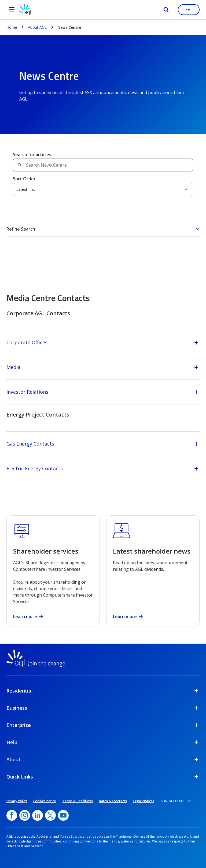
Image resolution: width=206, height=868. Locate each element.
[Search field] (103, 165)
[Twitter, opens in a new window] (50, 815)
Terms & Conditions (78, 801)
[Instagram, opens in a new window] (25, 815)
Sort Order (24, 179)
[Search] (166, 10)
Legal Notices (144, 801)
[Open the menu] (12, 10)
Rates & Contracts (113, 801)
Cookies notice (45, 801)
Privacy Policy (17, 801)
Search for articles (32, 155)
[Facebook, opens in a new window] (12, 815)
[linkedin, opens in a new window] (38, 815)
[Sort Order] (103, 189)
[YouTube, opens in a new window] (63, 815)
